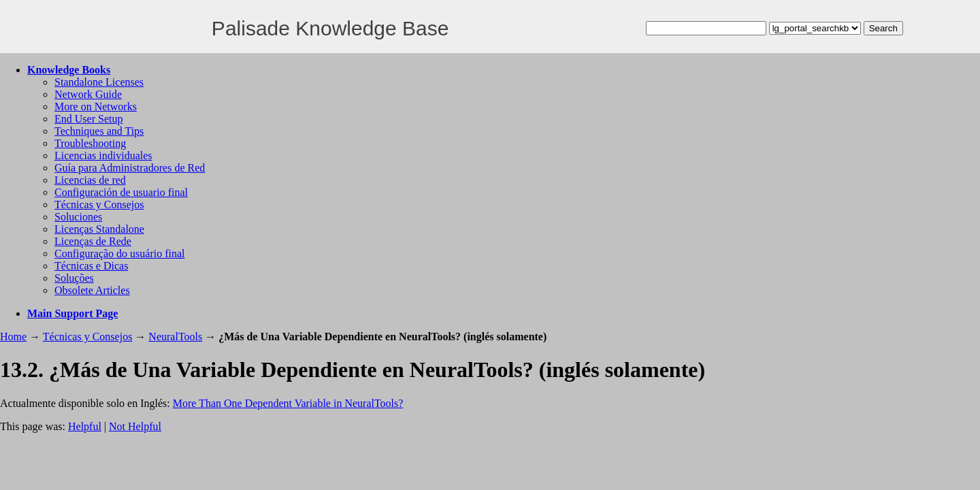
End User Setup (88, 119)
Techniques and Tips (99, 131)
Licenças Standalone (99, 229)
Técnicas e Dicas (91, 266)
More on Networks (96, 107)
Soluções (74, 278)
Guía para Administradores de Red (130, 168)
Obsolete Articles (92, 290)
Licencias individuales (103, 156)
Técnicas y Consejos (99, 205)
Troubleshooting (90, 143)
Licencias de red (90, 180)
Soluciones (78, 217)
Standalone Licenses (99, 82)
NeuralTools (175, 337)
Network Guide (88, 94)
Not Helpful (135, 426)
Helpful (85, 426)
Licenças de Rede (93, 241)
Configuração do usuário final (120, 254)
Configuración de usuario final (121, 192)
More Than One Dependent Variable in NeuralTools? (288, 403)
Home (13, 337)
